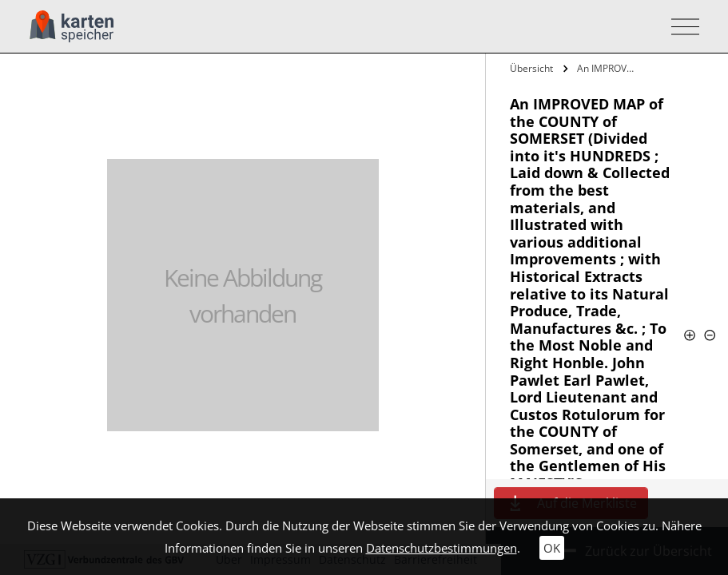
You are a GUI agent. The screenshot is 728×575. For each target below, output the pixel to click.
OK (552, 548)
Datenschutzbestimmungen (442, 548)
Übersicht (531, 68)
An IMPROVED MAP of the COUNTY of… (608, 68)
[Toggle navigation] (680, 27)
